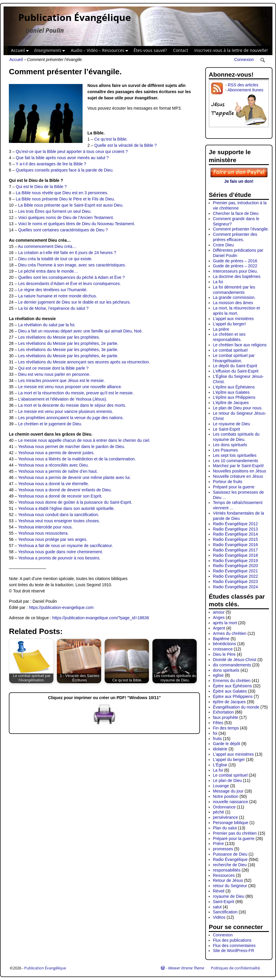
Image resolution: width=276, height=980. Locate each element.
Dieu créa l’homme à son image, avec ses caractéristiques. (72, 265)
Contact (181, 50)
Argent (219, 628)
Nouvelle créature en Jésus (238, 476)
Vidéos (219, 917)
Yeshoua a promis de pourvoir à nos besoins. (59, 558)
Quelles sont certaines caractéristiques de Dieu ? (63, 230)
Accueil (21, 51)
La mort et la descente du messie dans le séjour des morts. (72, 405)
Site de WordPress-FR (234, 951)
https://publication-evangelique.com (61, 607)
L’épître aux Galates (231, 392)
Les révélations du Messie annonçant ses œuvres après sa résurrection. (84, 362)
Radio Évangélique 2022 (235, 576)
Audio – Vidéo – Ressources (101, 51)
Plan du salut (225, 828)
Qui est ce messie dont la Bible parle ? (53, 368)
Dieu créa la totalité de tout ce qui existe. (55, 259)
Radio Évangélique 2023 (235, 582)
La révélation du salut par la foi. (47, 325)
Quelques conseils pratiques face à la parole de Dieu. (65, 170)
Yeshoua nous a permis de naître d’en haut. (58, 471)
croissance (223, 649)
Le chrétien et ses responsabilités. (229, 337)
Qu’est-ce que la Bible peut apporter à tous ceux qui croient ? (72, 151)
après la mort (225, 623)
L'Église (220, 765)
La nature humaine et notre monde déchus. (57, 296)
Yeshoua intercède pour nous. (45, 527)
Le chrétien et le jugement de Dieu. (50, 424)
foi (215, 733)
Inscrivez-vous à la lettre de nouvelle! (231, 50)
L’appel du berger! (229, 324)
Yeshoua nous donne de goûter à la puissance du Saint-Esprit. (75, 502)
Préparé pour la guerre (234, 487)
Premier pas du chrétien (235, 833)
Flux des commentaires (234, 946)
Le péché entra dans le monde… (48, 271)
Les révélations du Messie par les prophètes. (59, 337)
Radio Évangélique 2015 (235, 539)
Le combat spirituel (230, 350)
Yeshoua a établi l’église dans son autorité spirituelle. (66, 508)
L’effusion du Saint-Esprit (236, 371)
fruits (217, 739)
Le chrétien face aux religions (240, 345)
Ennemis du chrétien (232, 681)
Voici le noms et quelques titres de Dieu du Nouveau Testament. (77, 224)
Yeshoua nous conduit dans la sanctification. (59, 515)
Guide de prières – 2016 (235, 261)
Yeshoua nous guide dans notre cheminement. (60, 552)
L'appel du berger (229, 760)
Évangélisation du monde (236, 707)
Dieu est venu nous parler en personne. (54, 374)
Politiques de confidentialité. (236, 968)
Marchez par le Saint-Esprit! (238, 466)
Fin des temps (226, 728)
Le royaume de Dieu (231, 424)
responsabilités (227, 870)
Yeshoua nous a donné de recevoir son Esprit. (60, 496)
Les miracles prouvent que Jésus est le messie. (61, 381)
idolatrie (220, 749)
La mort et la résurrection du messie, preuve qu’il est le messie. (76, 393)
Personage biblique (231, 823)
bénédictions (225, 644)
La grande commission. (234, 297)
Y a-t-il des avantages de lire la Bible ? (51, 164)
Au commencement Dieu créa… (47, 246)
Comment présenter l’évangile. (241, 229)
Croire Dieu (223, 245)
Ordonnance (224, 807)
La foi (218, 282)
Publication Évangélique (75, 17)
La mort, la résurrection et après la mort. (236, 311)
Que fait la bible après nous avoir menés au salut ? (62, 158)
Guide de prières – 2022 (235, 266)
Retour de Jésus (228, 880)
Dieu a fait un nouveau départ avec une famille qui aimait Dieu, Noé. (80, 331)
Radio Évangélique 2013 (235, 529)
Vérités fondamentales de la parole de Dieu (239, 516)
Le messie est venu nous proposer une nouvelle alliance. (70, 387)
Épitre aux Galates (230, 691)
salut (217, 907)
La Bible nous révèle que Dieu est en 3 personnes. (62, 193)
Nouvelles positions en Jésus (240, 471)
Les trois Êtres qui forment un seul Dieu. (55, 211)
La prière (221, 329)
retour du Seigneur (230, 886)
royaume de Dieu (229, 896)
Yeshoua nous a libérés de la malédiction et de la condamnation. (77, 459)
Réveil (219, 891)
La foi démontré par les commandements (234, 290)
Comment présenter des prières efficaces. (235, 237)
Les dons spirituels (230, 445)
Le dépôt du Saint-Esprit (235, 366)
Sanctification (225, 912)
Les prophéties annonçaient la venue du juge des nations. (71, 418)
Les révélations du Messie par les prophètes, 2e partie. (68, 343)
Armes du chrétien (230, 633)
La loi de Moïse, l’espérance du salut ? (53, 308)
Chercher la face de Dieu (236, 213)
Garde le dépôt (227, 744)
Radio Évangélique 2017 (235, 550)
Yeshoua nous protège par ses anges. (53, 539)
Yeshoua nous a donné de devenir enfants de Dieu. (65, 490)
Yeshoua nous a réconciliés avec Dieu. (53, 465)
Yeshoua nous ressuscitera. (43, 533)
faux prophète (226, 717)
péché (218, 812)
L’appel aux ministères (233, 319)
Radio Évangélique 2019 (235, 561)
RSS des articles (243, 85)
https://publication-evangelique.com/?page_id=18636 (101, 618)
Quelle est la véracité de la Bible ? (126, 145)
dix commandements (232, 665)
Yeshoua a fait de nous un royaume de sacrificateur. (65, 546)
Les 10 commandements (235, 461)
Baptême (221, 639)
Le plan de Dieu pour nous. (238, 408)
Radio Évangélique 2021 (235, 571)
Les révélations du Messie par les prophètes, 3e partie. (68, 350)
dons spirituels (226, 670)
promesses (223, 849)
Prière (218, 844)
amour (219, 612)
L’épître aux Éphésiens (234, 387)
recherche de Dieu (230, 865)
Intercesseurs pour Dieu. (235, 271)
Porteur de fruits (228, 482)
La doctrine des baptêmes (237, 276)
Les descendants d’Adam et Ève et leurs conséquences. (69, 284)
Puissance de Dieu (230, 854)
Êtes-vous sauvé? (150, 50)
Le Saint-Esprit (226, 429)
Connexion (244, 60)
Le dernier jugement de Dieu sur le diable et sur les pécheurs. (74, 302)
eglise (218, 675)
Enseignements (51, 51)
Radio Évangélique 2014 (235, 534)
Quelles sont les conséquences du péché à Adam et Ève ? (71, 277)
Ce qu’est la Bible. (111, 139)
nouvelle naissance (230, 802)
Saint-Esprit (224, 902)
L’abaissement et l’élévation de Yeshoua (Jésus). (63, 399)
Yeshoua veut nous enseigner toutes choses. (59, 521)
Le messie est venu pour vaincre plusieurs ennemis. (65, 411)
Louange (221, 786)
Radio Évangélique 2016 (235, 545)
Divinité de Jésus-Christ (235, 660)
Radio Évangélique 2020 (235, 566)
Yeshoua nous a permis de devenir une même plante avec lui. (74, 477)
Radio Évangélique (230, 859)
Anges (219, 617)
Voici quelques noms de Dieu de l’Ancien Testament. (66, 218)
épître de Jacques (229, 702)
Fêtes (218, 723)
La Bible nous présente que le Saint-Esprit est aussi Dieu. (71, 205)
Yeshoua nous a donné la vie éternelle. (54, 484)
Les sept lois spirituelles (235, 455)
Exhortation (223, 712)
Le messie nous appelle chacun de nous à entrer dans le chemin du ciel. (84, 440)
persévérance (225, 817)
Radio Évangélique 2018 (235, 555)
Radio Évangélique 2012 (235, 524)
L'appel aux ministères (233, 754)
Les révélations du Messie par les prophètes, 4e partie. (68, 356)
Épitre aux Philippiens (233, 696)
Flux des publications (232, 940)
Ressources (224, 875)
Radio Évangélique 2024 (235, 587)
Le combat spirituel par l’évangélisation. (234, 358)
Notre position (226, 796)
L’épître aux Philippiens (234, 397)
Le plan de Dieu (227, 780)
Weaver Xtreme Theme (186, 968)
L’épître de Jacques (231, 403)
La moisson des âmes (233, 303)
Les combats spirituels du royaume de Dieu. (236, 437)
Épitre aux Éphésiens (232, 686)
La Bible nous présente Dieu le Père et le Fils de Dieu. (65, 199)
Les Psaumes (225, 450)
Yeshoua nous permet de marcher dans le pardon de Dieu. (72, 447)
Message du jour (228, 791)
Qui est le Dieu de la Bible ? (41, 187)
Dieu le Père (224, 654)
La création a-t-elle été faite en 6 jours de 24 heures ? (67, 253)
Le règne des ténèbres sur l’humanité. (53, 290)
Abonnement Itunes (245, 90)
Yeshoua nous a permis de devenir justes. (56, 453)
